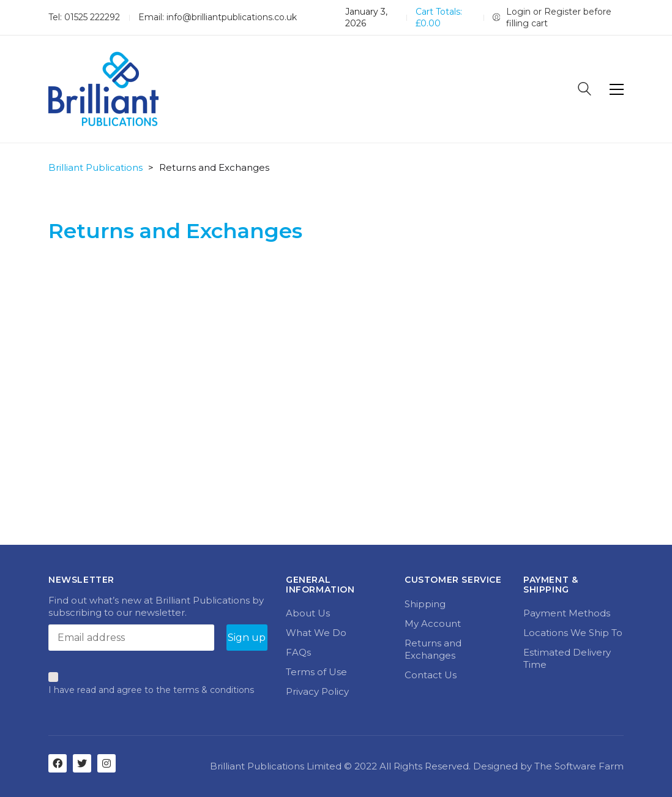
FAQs (298, 652)
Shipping (425, 604)
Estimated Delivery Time (567, 658)
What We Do (316, 633)
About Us (308, 613)
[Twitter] (82, 763)
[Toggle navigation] (617, 89)
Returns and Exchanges (433, 649)
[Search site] (584, 90)
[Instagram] (106, 763)
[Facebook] (58, 763)
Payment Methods (567, 613)
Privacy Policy (317, 691)
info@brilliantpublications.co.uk (232, 17)
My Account (433, 623)
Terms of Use (316, 672)
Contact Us (431, 675)
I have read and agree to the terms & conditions (151, 690)
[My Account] (558, 17)
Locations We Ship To (573, 633)
